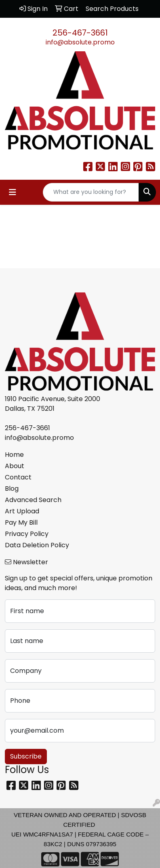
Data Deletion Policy (37, 545)
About (15, 466)
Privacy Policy (27, 534)
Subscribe (26, 756)
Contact (18, 477)
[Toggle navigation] (13, 192)
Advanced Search (33, 500)
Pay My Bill (21, 522)
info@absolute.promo (80, 42)
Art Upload (22, 511)
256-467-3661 (80, 33)
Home (14, 455)
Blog (12, 489)
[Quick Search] (91, 192)
